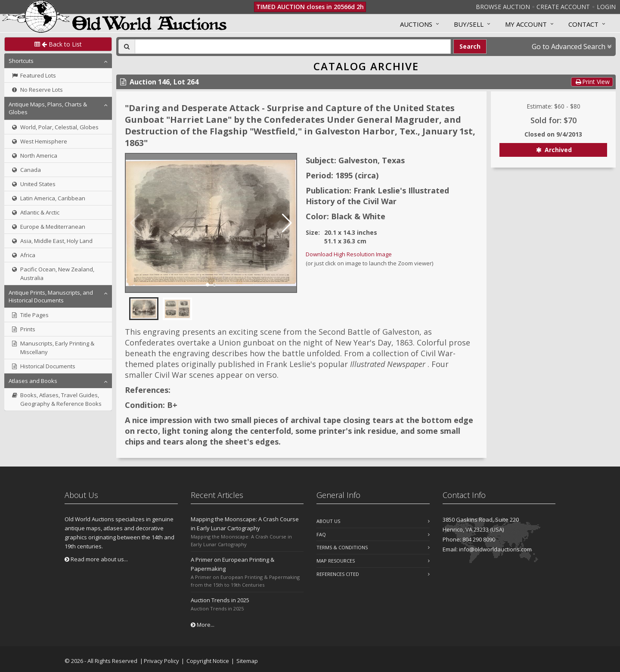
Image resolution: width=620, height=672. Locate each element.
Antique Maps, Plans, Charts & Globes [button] (48, 108)
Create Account (563, 7)
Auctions (416, 24)
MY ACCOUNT (526, 24)
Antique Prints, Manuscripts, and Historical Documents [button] (51, 296)
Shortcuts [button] (21, 61)
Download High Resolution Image (349, 254)
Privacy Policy (161, 661)
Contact (583, 24)
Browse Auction (503, 7)
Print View (592, 82)
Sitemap (247, 661)
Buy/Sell (469, 24)
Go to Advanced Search (572, 47)
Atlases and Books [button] (33, 381)
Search (470, 46)
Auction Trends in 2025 (220, 600)
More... (203, 625)
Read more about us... (96, 559)
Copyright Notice (208, 661)
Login (606, 7)
